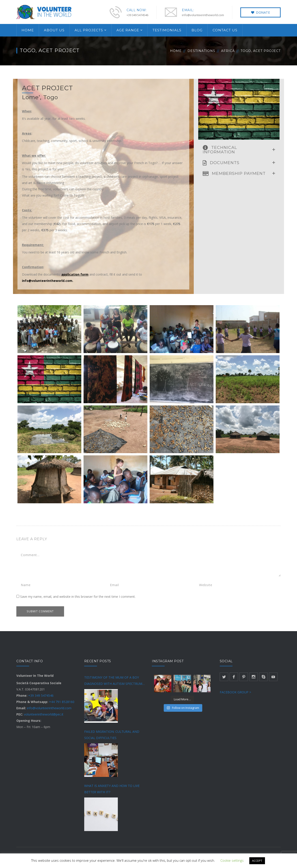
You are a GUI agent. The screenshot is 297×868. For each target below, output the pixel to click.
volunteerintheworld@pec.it (44, 714)
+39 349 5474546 (41, 695)
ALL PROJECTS (89, 30)
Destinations (201, 51)
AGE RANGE (128, 30)
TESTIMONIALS (167, 30)
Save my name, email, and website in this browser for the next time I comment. (78, 597)
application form (75, 274)
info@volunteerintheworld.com (49, 708)
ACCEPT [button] (257, 861)
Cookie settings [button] (232, 860)
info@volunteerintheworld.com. (48, 281)
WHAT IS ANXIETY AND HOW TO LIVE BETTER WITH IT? (112, 789)
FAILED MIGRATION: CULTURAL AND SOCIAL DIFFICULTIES (112, 735)
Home (176, 51)
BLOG (197, 30)
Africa (228, 51)
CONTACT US (225, 30)
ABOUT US (54, 30)
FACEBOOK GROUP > (235, 692)
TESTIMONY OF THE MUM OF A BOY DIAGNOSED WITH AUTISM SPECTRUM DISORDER (113, 681)
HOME (28, 30)
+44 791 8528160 (62, 702)
